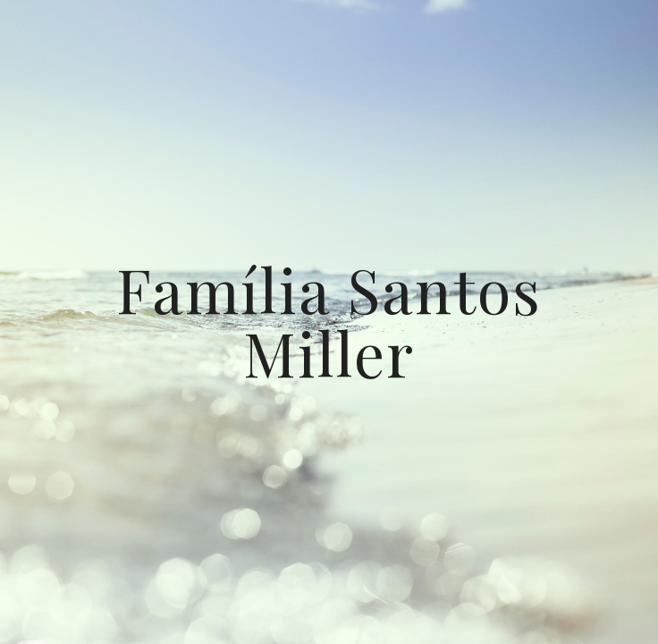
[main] (329, 322)
